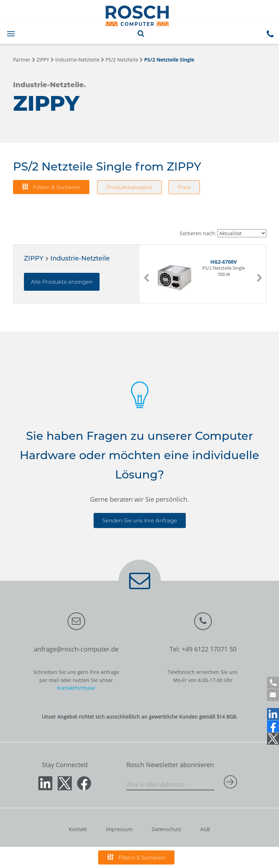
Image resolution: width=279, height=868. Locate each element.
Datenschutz (166, 829)
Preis (184, 187)
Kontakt (78, 829)
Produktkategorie (129, 187)
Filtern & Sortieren (51, 187)
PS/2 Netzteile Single (169, 60)
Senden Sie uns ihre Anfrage (140, 520)
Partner (22, 60)
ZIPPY (43, 60)
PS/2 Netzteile (122, 60)
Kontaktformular (76, 688)
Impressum (119, 829)
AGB (205, 829)
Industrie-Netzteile (77, 60)
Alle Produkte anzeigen (62, 282)
